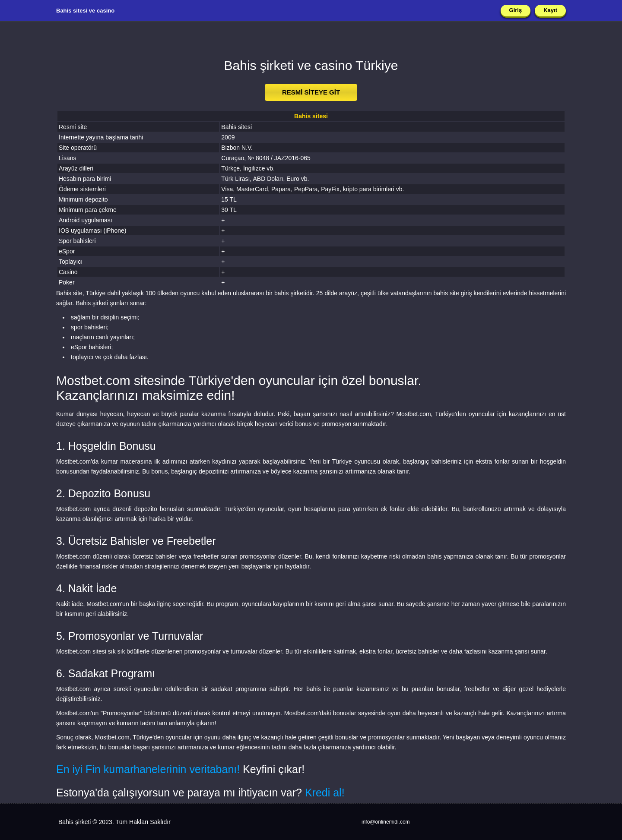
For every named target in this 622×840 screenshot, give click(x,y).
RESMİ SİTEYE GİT (311, 92)
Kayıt (550, 10)
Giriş (516, 10)
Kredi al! (325, 793)
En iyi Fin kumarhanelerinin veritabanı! (148, 769)
